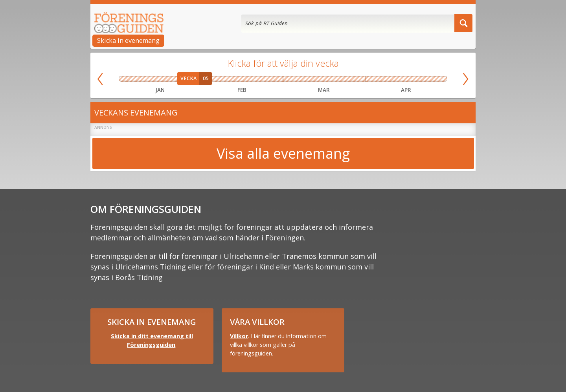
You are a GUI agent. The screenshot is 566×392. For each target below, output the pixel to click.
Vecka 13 (355, 79)
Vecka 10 (293, 79)
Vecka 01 (127, 79)
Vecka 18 (439, 79)
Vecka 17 (423, 79)
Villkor (239, 336)
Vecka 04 (176, 79)
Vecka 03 (160, 79)
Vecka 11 (314, 79)
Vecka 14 (373, 79)
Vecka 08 (252, 79)
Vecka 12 (334, 79)
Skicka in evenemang (128, 40)
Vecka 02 (144, 79)
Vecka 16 (406, 79)
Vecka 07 (232, 79)
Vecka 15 (390, 79)
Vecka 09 (273, 79)
